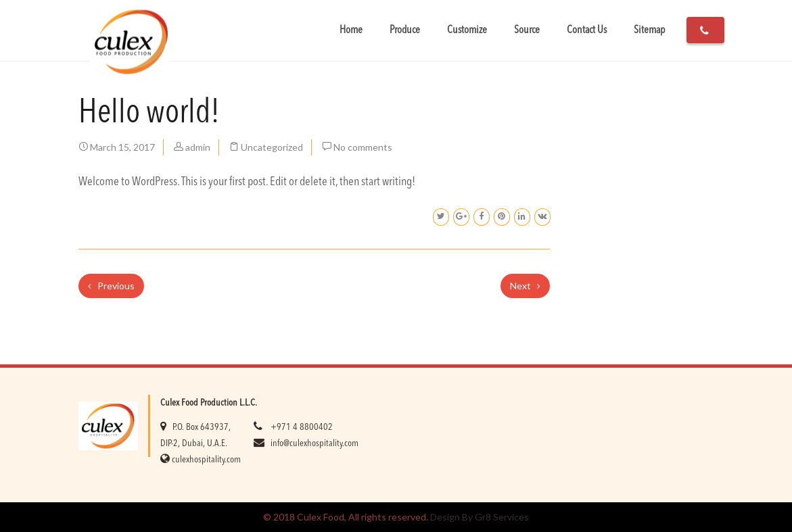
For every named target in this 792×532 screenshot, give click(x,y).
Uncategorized (272, 147)
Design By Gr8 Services (480, 517)
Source (527, 30)
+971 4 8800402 (302, 427)
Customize (467, 30)
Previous (111, 286)
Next (525, 286)
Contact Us (587, 30)
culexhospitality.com (206, 460)
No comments (363, 147)
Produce (405, 30)
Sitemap (649, 30)
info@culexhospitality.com (315, 443)
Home (351, 30)
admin (198, 147)
